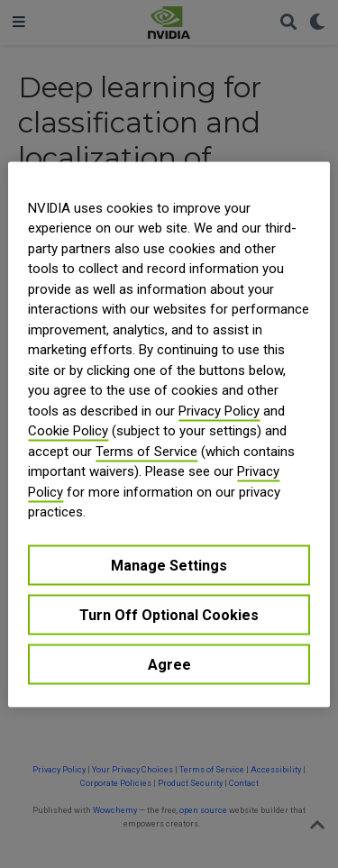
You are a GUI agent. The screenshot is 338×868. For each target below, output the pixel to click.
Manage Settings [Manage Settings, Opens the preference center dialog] (169, 565)
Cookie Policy (68, 431)
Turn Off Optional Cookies (169, 614)
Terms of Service (146, 451)
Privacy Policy (219, 410)
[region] (169, 434)
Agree (169, 664)
